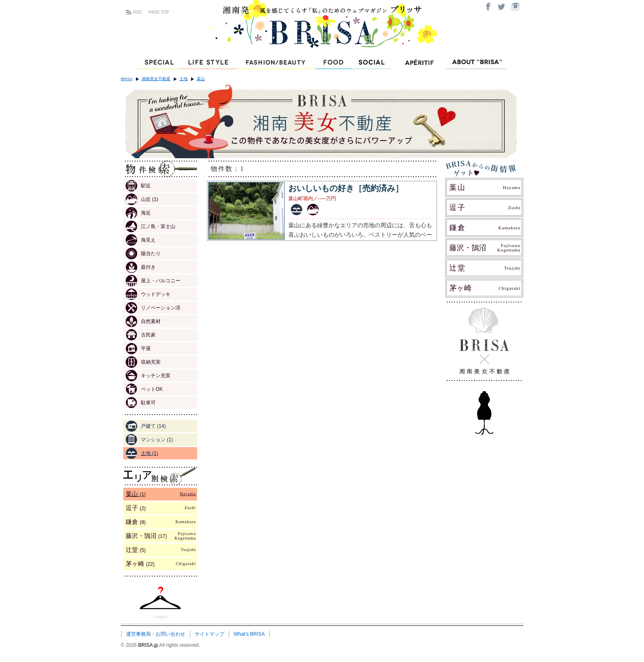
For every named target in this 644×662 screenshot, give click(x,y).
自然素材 (143, 321)
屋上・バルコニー (153, 281)
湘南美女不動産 (156, 79)
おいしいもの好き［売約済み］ (346, 188)
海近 (138, 213)
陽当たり (143, 254)
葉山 (201, 79)
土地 (184, 79)
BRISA (127, 79)
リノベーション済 (153, 308)
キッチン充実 (148, 376)
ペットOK (144, 389)
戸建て (146, 426)
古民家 (141, 335)
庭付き (141, 267)
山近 (142, 199)
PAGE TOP (159, 12)
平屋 (138, 348)
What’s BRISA (249, 634)
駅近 (138, 186)
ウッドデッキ (148, 294)
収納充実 (143, 362)
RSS (137, 12)
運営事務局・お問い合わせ (156, 634)
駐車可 (141, 403)
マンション (149, 440)
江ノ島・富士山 (151, 226)
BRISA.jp (148, 645)
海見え (141, 240)
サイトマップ (209, 634)
